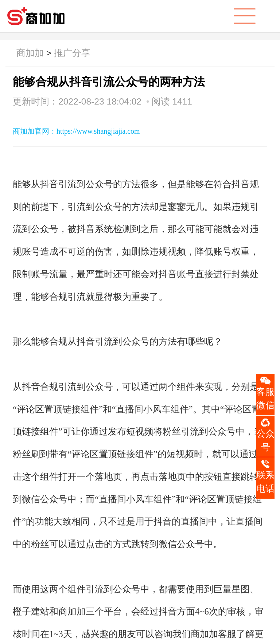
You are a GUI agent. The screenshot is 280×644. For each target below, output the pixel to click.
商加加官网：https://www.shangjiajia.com (76, 131)
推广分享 (72, 53)
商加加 (30, 53)
